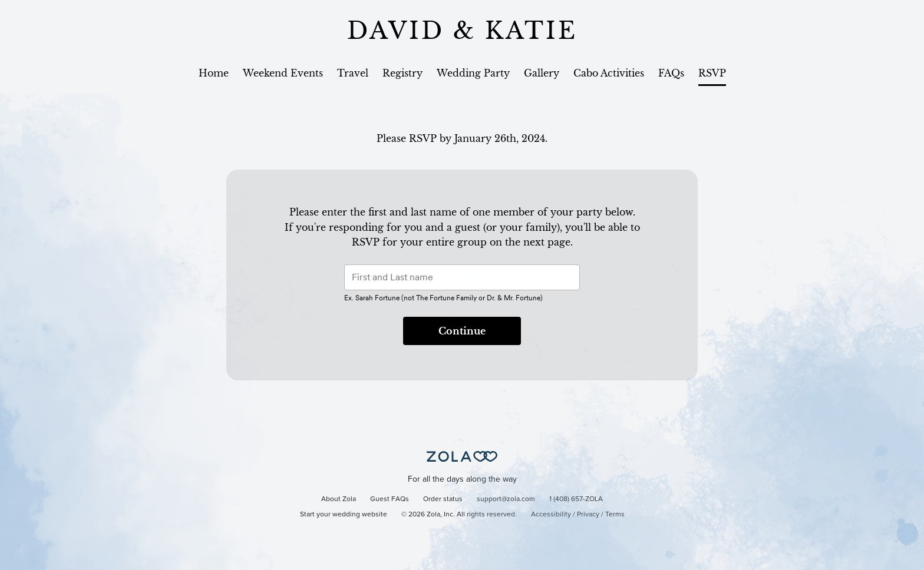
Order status (443, 499)
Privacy (588, 515)
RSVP (712, 73)
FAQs (671, 73)
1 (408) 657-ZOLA (576, 499)
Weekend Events (283, 73)
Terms (615, 515)
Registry (402, 73)
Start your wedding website (344, 515)
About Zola (339, 499)
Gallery (542, 73)
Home (214, 73)
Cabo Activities (609, 73)
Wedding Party (473, 73)
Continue (462, 331)
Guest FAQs (390, 499)
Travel (353, 73)
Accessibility (551, 515)
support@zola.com (506, 499)
